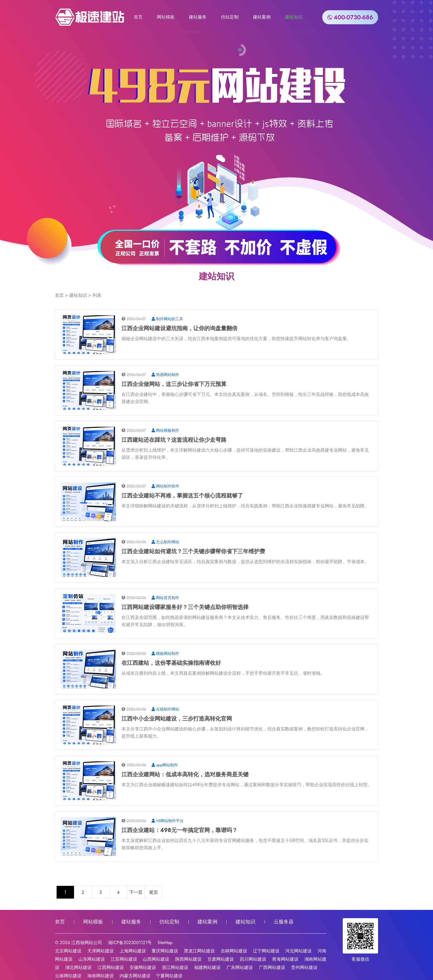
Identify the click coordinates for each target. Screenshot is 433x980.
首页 (138, 17)
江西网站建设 (111, 967)
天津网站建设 (101, 951)
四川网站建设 (253, 959)
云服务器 (284, 922)
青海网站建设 (285, 959)
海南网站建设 (101, 976)
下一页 (136, 892)
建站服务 (198, 17)
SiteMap (165, 943)
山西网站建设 (156, 959)
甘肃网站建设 (221, 959)
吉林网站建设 (234, 951)
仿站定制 (230, 17)
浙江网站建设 (175, 967)
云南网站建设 (68, 976)
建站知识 (294, 17)
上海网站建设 (133, 951)
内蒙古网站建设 (135, 976)
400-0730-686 (350, 17)
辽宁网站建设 (266, 951)
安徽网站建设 (143, 967)
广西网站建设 (272, 967)
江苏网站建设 (124, 959)
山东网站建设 (92, 959)
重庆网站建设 (165, 951)
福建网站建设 (207, 967)
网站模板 (166, 17)
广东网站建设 (240, 967)
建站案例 (262, 17)
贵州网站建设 (304, 967)
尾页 (154, 892)
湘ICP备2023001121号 (130, 943)
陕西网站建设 (188, 959)
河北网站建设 (299, 951)
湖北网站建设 (78, 967)
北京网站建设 (68, 951)
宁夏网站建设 (169, 976)
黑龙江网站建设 (199, 951)
